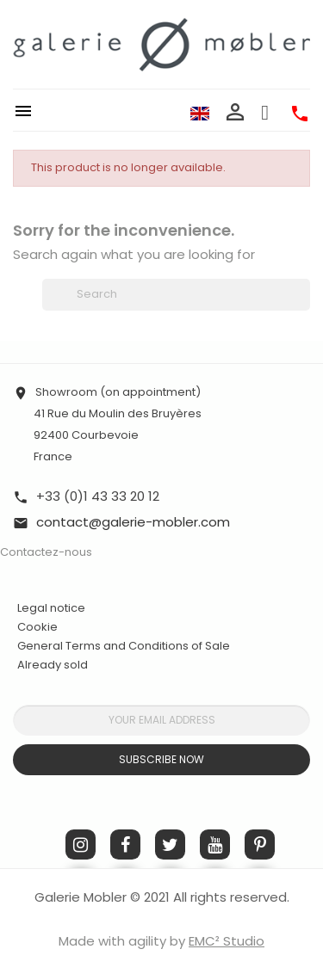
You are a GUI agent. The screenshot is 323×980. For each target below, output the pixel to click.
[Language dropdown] (200, 113)
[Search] (176, 295)
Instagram (81, 844)
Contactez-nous (46, 552)
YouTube (215, 844)
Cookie (37, 627)
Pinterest (260, 844)
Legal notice (51, 608)
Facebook (125, 844)
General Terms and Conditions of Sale (124, 646)
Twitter (170, 844)
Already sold (53, 665)
